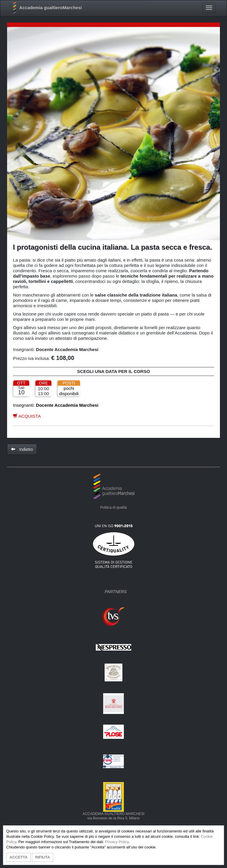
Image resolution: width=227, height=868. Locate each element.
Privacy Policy (117, 842)
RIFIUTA (43, 857)
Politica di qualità (113, 507)
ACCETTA (18, 857)
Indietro (22, 449)
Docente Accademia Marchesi (67, 349)
